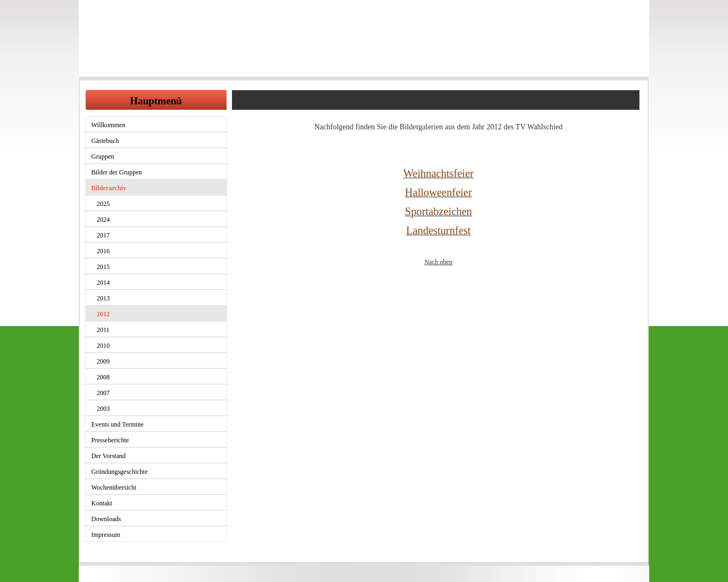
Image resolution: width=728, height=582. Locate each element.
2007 (103, 393)
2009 (103, 361)
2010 (103, 346)
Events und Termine (117, 424)
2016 (103, 251)
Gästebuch (105, 141)
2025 (103, 204)
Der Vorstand (108, 456)
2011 (103, 330)
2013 (103, 298)
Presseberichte (110, 440)
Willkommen (108, 125)
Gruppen (103, 157)
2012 (103, 314)
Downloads (106, 519)
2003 (103, 409)
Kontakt (102, 503)
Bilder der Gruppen (117, 172)
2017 (103, 235)
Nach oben (438, 262)
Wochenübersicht (114, 487)
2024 (103, 220)
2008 (103, 377)
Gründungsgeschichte (120, 472)
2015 (103, 267)
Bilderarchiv (109, 188)
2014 (103, 283)
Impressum (106, 535)
